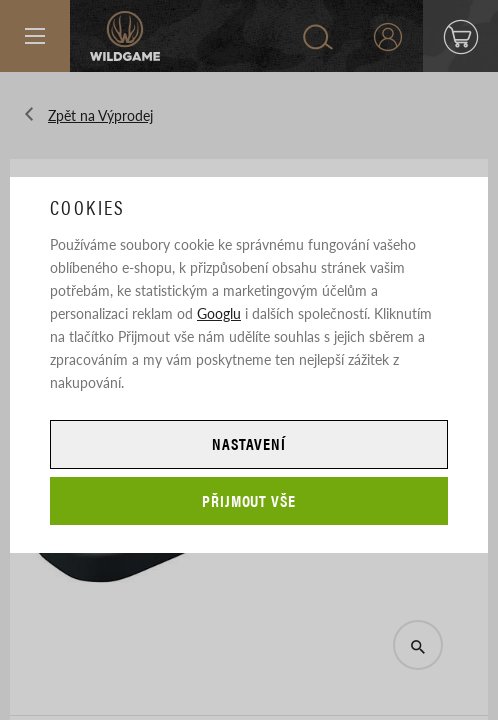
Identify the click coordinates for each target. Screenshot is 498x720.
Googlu (219, 313)
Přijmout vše (249, 500)
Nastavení (249, 443)
